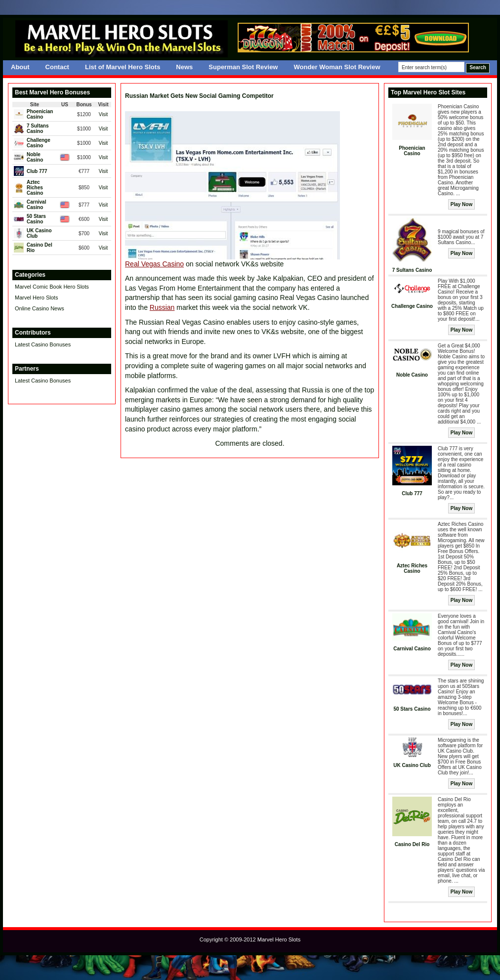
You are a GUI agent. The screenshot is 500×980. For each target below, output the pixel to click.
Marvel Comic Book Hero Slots (52, 287)
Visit (104, 114)
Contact (57, 67)
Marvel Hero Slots (36, 298)
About (20, 67)
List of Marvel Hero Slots (123, 67)
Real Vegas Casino (154, 264)
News (184, 67)
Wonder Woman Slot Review (337, 67)
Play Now (461, 204)
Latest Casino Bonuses (43, 344)
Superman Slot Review (243, 67)
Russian (162, 307)
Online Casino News (40, 308)
